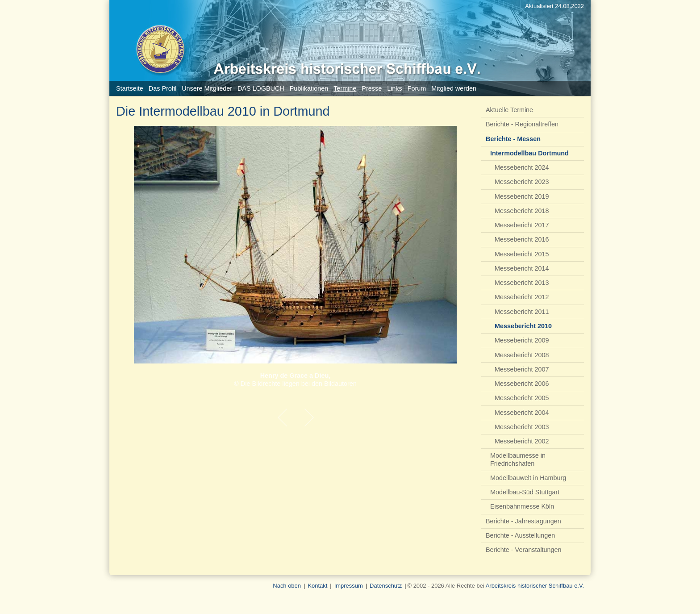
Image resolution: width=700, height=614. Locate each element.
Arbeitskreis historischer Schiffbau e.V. (535, 586)
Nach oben (287, 586)
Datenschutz (386, 586)
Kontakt (317, 586)
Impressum (349, 586)
